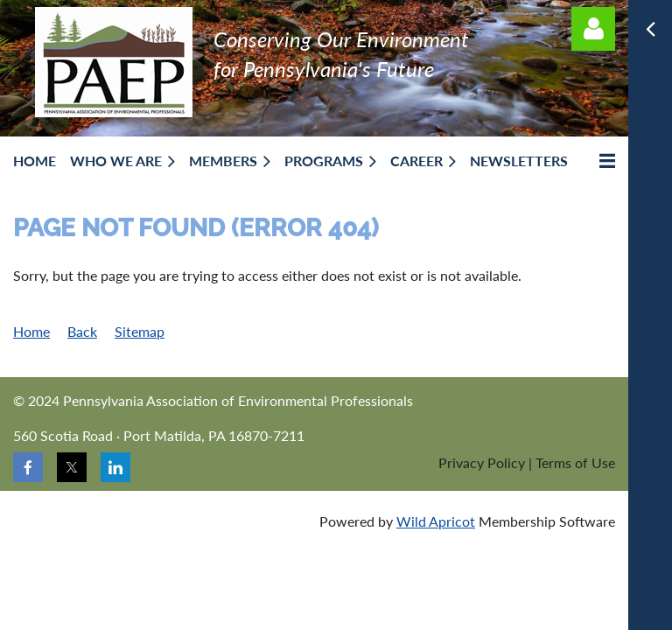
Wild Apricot (436, 521)
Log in (593, 29)
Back (82, 331)
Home (31, 331)
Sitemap (140, 331)
